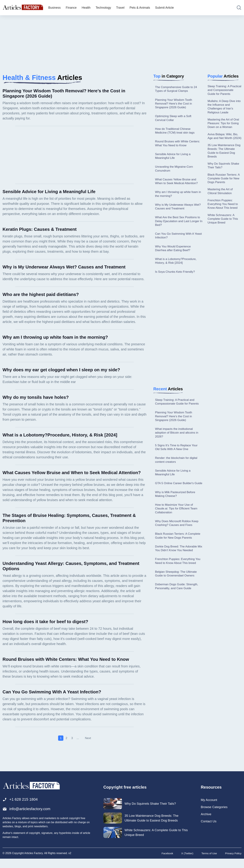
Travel (120, 8)
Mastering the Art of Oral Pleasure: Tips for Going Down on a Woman (224, 129)
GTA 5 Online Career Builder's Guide (175, 494)
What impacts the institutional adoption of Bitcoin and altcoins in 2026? (178, 440)
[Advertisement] (122, 42)
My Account (210, 809)
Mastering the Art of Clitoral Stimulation (221, 203)
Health (86, 8)
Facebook (166, 862)
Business (54, 8)
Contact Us (209, 830)
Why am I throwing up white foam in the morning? (178, 197)
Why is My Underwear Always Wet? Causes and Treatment (175, 210)
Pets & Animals (140, 8)
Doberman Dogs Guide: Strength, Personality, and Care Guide (178, 610)
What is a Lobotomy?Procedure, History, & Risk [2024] (177, 267)
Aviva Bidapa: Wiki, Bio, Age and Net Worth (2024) (224, 144)
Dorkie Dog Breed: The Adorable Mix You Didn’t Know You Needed (178, 567)
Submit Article (165, 8)
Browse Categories (215, 816)
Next (88, 747)
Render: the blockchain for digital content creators (177, 468)
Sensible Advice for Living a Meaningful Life (174, 158)
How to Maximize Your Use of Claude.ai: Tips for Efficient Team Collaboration (177, 522)
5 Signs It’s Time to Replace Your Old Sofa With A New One (177, 455)
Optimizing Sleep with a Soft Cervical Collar (174, 119)
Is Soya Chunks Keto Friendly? (176, 278)
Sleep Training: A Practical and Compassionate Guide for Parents (178, 408)
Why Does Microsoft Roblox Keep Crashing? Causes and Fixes (178, 537)
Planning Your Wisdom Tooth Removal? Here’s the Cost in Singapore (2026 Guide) (175, 104)
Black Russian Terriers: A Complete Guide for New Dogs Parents (176, 552)
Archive (206, 823)
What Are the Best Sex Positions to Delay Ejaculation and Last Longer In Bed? (179, 225)
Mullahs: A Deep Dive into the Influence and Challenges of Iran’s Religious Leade (222, 112)
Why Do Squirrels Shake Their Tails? (224, 177)
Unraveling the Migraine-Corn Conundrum (175, 171)
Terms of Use (208, 862)
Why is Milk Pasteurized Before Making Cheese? (176, 507)
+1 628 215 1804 (21, 808)
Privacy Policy (233, 862)
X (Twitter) (186, 862)
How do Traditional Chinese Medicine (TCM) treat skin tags (176, 132)
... (78, 747)
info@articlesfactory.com (28, 818)
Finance (71, 8)
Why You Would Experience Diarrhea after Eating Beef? (174, 253)
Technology (103, 8)
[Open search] (239, 8)
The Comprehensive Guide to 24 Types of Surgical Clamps (177, 89)
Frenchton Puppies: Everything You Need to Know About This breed (176, 582)
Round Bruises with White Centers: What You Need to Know (179, 145)
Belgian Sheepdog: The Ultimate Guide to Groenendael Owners (177, 597)
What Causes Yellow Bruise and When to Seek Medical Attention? (177, 184)
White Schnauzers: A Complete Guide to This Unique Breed (224, 232)
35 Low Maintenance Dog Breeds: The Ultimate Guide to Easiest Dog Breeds (222, 161)
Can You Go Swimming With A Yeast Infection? (175, 240)
